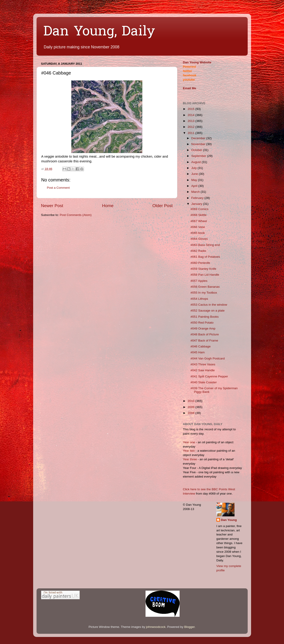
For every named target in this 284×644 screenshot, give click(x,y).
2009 (191, 407)
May (195, 180)
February (198, 198)
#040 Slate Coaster (204, 382)
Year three (190, 459)
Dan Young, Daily (99, 32)
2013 (191, 121)
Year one (189, 442)
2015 (191, 109)
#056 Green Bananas (205, 287)
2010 (191, 401)
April (195, 186)
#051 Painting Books (205, 317)
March (196, 192)
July (195, 168)
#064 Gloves (199, 239)
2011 (191, 133)
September (199, 156)
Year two (189, 451)
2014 (191, 115)
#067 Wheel (199, 221)
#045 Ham (198, 352)
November (199, 144)
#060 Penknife (200, 263)
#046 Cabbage (201, 346)
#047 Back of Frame (204, 341)
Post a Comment (58, 188)
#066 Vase (198, 227)
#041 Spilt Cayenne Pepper (209, 376)
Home (108, 206)
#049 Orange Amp (203, 328)
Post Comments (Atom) (76, 215)
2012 (191, 127)
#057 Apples (199, 281)
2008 (191, 413)
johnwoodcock (156, 627)
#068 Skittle (199, 215)
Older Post (162, 206)
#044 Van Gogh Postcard (208, 358)
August (197, 162)
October (197, 150)
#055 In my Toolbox (204, 293)
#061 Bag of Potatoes (205, 257)
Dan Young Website (197, 62)
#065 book (198, 233)
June (195, 174)
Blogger (189, 627)
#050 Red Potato (202, 323)
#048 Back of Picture (205, 334)
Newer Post (52, 206)
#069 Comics (199, 209)
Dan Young (229, 520)
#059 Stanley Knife (203, 269)
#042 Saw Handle (203, 370)
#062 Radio (198, 251)
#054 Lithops (199, 299)
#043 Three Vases (203, 364)
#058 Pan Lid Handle (205, 275)
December (199, 138)
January (197, 204)
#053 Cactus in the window (209, 305)
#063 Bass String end (205, 245)
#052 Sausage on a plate (207, 311)
